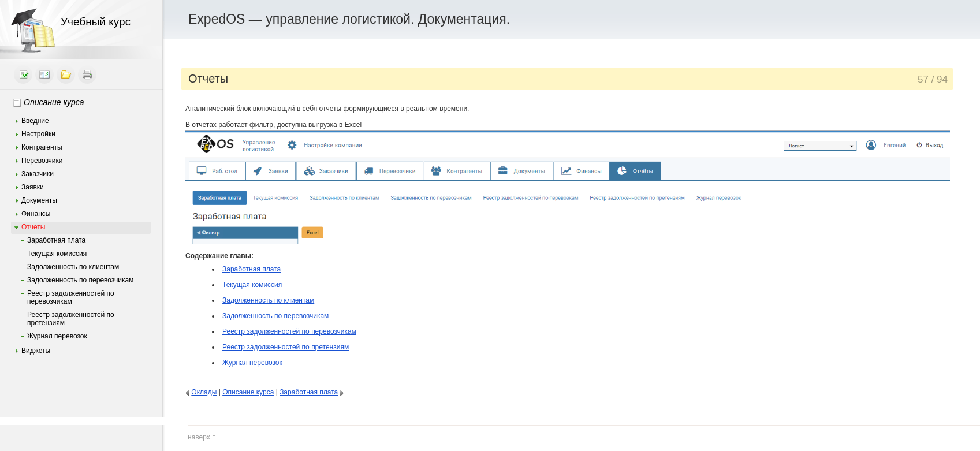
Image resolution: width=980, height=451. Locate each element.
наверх (202, 437)
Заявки (33, 187)
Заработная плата (56, 240)
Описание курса (54, 102)
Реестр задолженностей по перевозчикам (71, 297)
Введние (35, 121)
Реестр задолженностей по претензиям (71, 319)
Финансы (36, 214)
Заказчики (38, 174)
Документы (39, 200)
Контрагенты (42, 147)
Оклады (204, 392)
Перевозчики (42, 161)
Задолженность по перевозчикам (80, 280)
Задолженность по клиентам (73, 267)
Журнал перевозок (57, 336)
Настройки (38, 134)
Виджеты (36, 351)
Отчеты (33, 227)
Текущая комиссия (57, 254)
